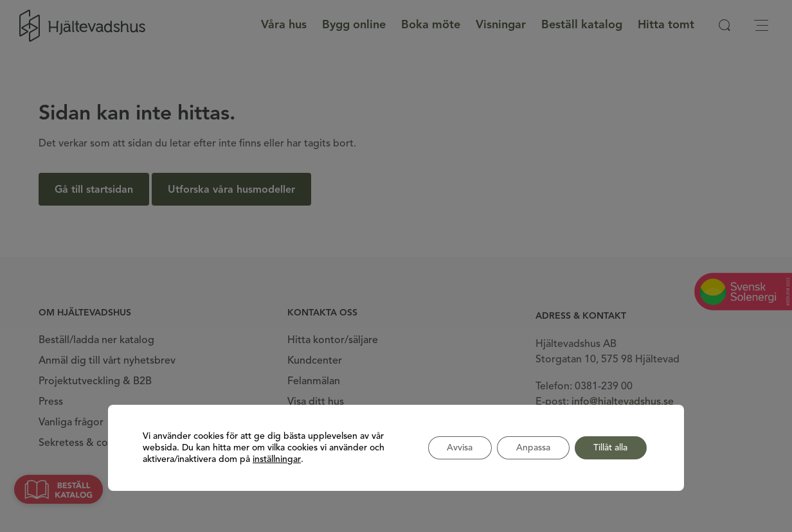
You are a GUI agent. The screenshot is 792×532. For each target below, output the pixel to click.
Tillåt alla (610, 448)
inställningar (277, 459)
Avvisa (459, 448)
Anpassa (533, 448)
